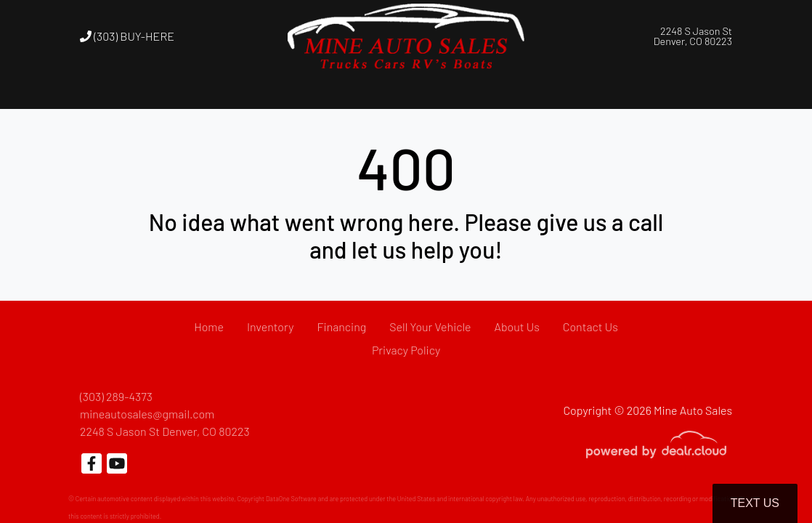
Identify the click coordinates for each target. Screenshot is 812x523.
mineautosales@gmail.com (147, 414)
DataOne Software (291, 499)
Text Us (755, 503)
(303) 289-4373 (116, 396)
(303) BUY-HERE (127, 36)
